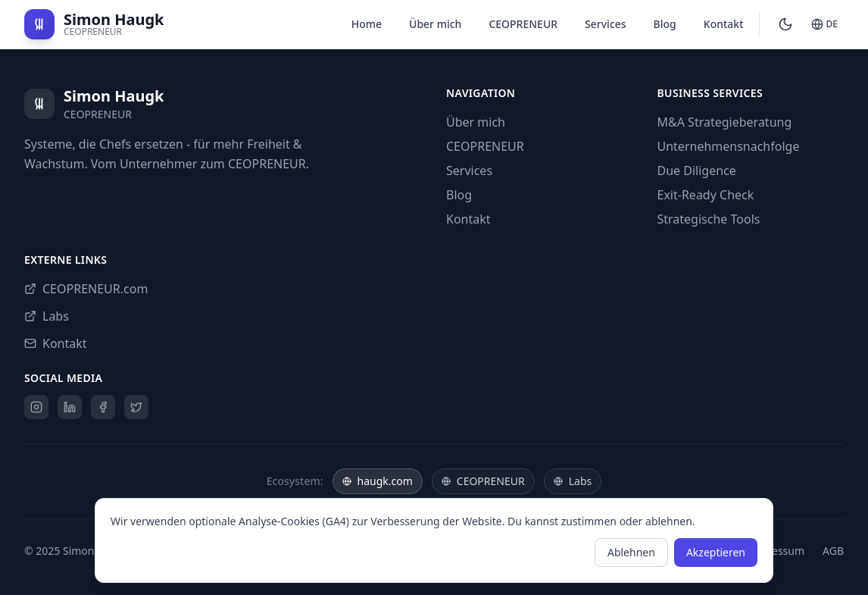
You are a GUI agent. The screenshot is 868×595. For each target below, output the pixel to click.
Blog (665, 24)
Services (606, 24)
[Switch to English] (824, 24)
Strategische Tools (709, 219)
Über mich (435, 24)
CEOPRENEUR (523, 24)
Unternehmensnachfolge (729, 146)
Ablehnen (631, 552)
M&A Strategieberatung (725, 122)
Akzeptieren (716, 552)
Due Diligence (697, 171)
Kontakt (724, 24)
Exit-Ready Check (706, 195)
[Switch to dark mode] (785, 24)
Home (367, 24)
